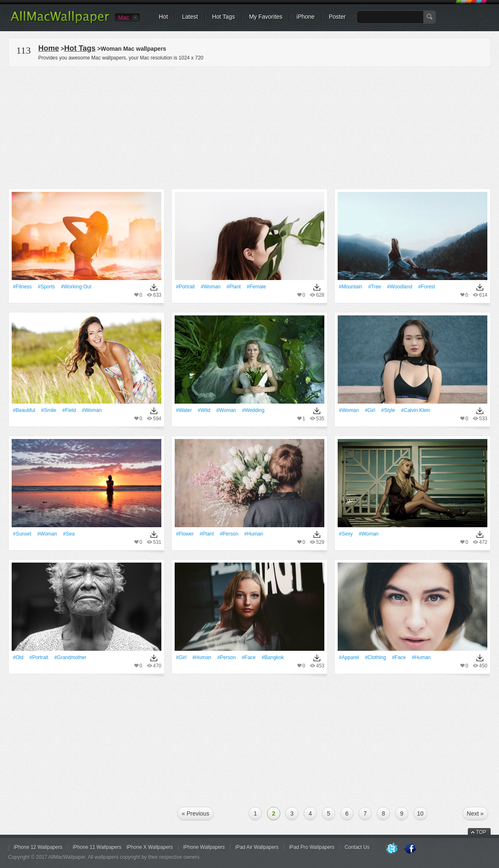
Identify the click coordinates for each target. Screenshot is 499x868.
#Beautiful (24, 410)
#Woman (211, 287)
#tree (374, 287)
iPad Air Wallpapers (257, 847)
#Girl (370, 410)
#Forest (426, 287)
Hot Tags (224, 17)
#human (253, 534)
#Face (248, 657)
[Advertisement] (249, 126)
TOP (481, 832)
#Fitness (22, 287)
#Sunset (22, 534)
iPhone (306, 17)
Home (49, 48)
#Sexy (346, 534)
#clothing (375, 657)
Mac (124, 17)
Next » (475, 813)
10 (420, 813)
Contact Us (357, 847)
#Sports (46, 287)
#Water (184, 410)
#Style (388, 410)
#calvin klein (416, 410)
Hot (163, 17)
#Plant (234, 287)
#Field (69, 410)
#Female (256, 287)
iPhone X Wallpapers (150, 847)
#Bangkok (273, 657)
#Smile (49, 410)
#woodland (400, 287)
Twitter (392, 849)
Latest (190, 17)
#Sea (69, 534)
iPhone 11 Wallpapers (97, 847)
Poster (337, 17)
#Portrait (185, 287)
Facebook (410, 849)
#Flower (185, 534)
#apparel (349, 657)
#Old (18, 657)
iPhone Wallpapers (204, 847)
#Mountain (351, 287)
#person (229, 534)
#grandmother (70, 657)
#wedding (253, 410)
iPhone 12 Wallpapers (38, 847)
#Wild (204, 410)
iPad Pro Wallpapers (312, 847)
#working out (76, 287)
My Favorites (266, 17)
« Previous (195, 813)
